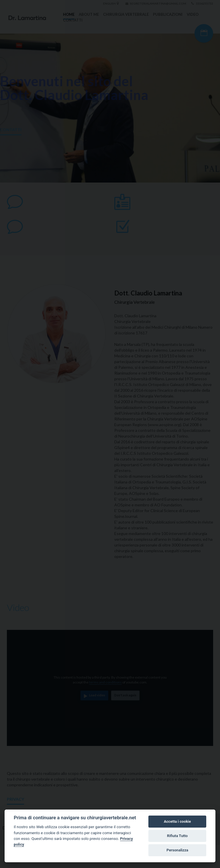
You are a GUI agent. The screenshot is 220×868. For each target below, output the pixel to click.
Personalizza (177, 850)
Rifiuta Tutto (177, 836)
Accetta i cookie (177, 821)
